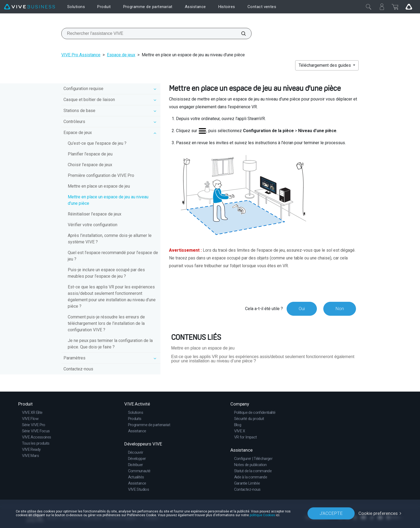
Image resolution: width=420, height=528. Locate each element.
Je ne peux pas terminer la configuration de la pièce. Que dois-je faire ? (110, 344)
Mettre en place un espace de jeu (99, 186)
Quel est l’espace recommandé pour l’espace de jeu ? (113, 256)
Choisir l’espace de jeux (90, 165)
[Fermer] (369, 7)
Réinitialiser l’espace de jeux (95, 214)
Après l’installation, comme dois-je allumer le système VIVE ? (110, 239)
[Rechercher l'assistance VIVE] (241, 34)
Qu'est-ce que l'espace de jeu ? (97, 143)
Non (340, 308)
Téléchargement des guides (325, 65)
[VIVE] (29, 7)
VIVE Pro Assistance (81, 55)
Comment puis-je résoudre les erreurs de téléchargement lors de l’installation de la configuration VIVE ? (106, 323)
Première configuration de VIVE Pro (101, 175)
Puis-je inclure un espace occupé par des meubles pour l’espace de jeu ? (106, 273)
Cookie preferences (378, 513)
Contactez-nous (78, 369)
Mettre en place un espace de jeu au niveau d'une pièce (108, 200)
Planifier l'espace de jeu (90, 154)
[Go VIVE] (409, 7)
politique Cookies (262, 515)
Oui (302, 308)
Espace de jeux (121, 55)
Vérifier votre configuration (93, 225)
